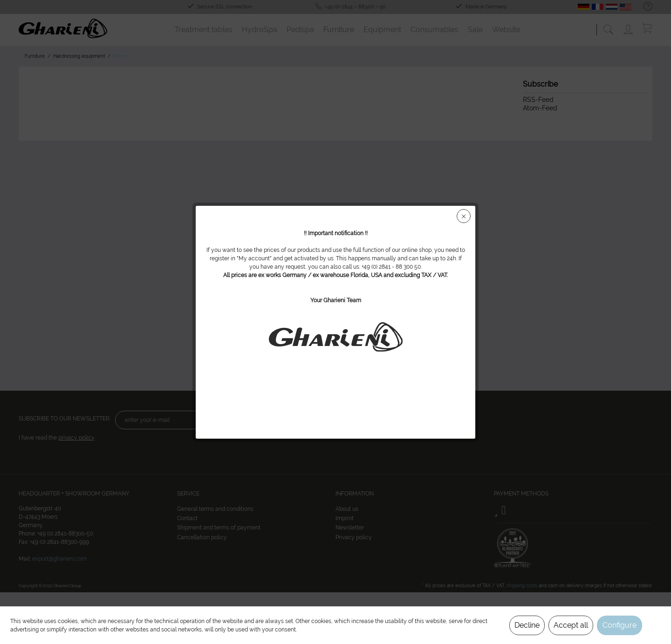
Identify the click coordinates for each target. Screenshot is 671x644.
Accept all (571, 625)
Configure (620, 625)
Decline (527, 625)
